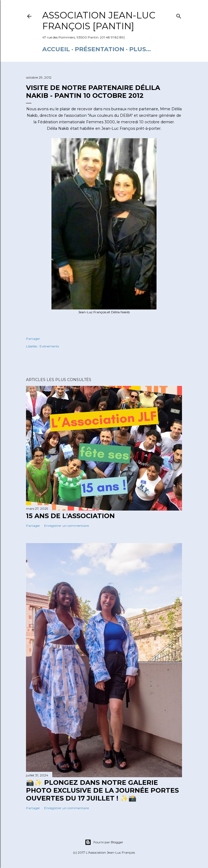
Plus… (140, 49)
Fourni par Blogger (104, 842)
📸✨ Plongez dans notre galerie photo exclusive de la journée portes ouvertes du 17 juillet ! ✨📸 (102, 790)
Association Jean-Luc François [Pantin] (99, 21)
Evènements (49, 346)
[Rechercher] (179, 15)
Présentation (100, 49)
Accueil (56, 49)
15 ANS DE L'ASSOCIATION (70, 516)
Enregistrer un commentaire (66, 526)
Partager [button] (33, 339)
